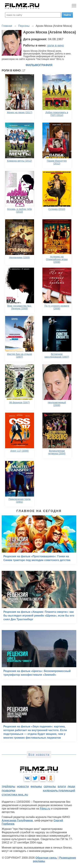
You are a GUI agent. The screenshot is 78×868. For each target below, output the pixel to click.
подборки (9, 791)
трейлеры (9, 787)
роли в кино (56, 45)
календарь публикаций (59, 791)
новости (23, 787)
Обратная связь (46, 858)
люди (71, 787)
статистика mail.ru (15, 795)
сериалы (50, 787)
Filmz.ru (45, 809)
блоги (62, 787)
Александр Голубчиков (17, 820)
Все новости (39, 755)
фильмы (36, 787)
